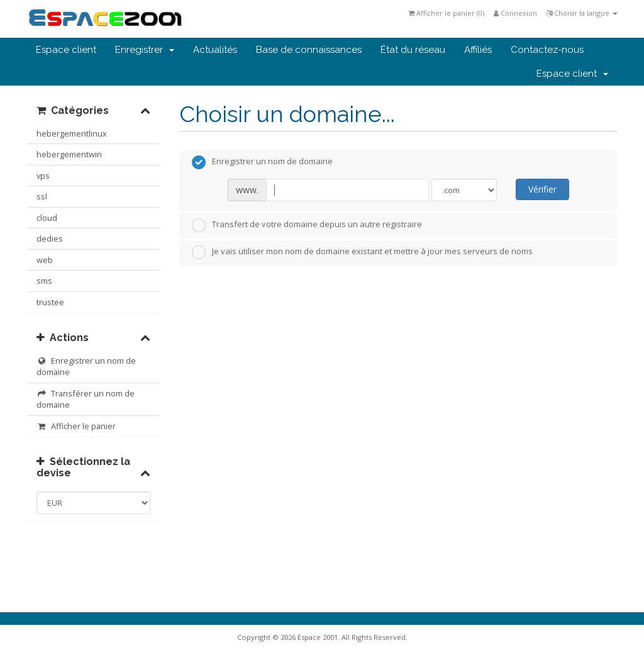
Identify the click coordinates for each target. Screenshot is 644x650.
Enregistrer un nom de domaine (86, 367)
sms (44, 281)
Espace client (66, 50)
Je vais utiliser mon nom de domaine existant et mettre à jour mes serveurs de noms (362, 252)
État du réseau (413, 50)
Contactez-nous (547, 50)
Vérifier (542, 189)
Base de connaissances (309, 50)
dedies (50, 238)
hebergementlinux (72, 133)
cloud (47, 218)
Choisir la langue (582, 13)
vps (43, 176)
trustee (50, 302)
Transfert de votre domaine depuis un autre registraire (307, 225)
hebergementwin (69, 154)
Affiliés (478, 50)
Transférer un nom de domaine (86, 399)
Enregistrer (145, 50)
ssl (42, 196)
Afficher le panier (76, 426)
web (45, 260)
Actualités (215, 50)
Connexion (515, 13)
